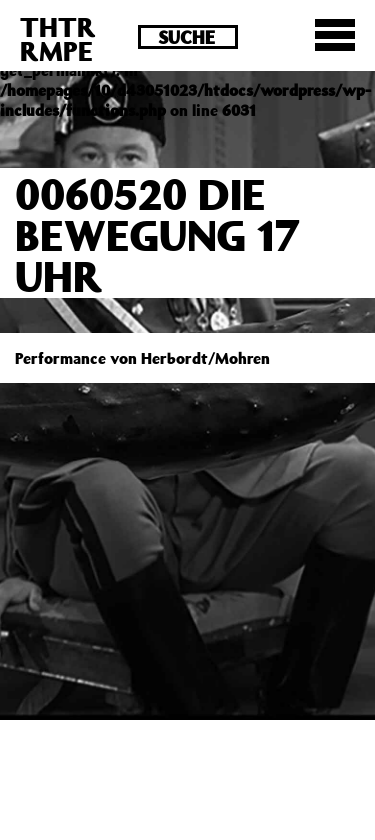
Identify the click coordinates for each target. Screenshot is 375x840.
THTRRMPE (58, 38)
